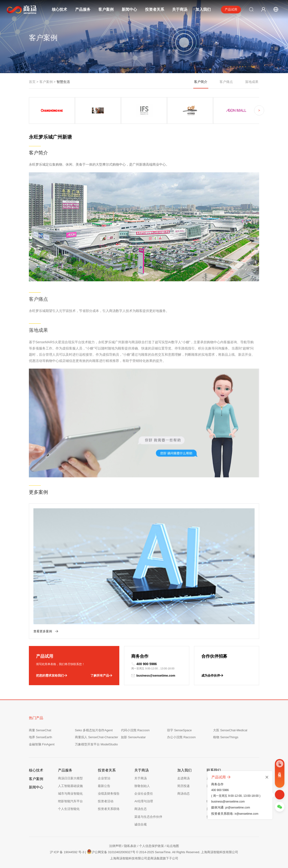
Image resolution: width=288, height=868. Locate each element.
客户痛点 (226, 82)
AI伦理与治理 (144, 801)
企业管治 (104, 778)
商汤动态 (183, 794)
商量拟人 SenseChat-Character (97, 737)
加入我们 (203, 9)
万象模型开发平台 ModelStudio (96, 744)
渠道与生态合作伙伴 (148, 817)
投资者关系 (155, 9)
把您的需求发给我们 (52, 676)
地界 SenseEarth (41, 737)
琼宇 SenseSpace (179, 730)
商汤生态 (141, 809)
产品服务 (83, 9)
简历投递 (183, 786)
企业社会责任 (144, 794)
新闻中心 (129, 9)
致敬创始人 (142, 786)
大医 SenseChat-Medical (230, 730)
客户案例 (106, 9)
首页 (32, 82)
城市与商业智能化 (70, 794)
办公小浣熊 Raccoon (181, 737)
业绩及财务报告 (109, 794)
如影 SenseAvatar (133, 737)
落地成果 (252, 82)
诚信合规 (141, 824)
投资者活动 (106, 801)
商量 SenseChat (40, 730)
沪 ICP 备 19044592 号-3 (67, 852)
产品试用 (231, 9)
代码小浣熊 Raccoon (135, 730)
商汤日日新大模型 (70, 778)
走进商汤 (183, 778)
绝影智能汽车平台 (70, 801)
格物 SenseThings (226, 737)
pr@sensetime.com (238, 808)
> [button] (259, 111)
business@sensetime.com (153, 676)
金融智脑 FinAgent (42, 744)
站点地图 (173, 846)
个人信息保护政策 (152, 846)
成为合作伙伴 (212, 676)
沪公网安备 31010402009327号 (111, 852)
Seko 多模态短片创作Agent (94, 730)
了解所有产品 (101, 676)
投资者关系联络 (109, 809)
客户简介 (201, 84)
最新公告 (104, 786)
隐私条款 (130, 846)
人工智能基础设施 (70, 786)
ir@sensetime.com (246, 814)
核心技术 (59, 9)
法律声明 (115, 846)
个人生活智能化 (69, 809)
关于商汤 (180, 9)
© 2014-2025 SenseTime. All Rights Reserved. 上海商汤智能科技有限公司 (187, 852)
